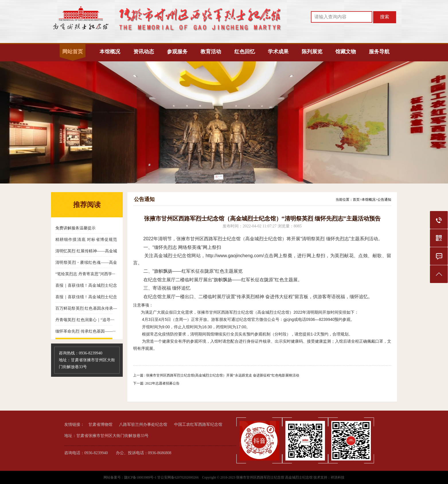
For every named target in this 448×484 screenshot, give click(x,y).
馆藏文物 (346, 52)
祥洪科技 (338, 477)
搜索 (385, 17)
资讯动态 (144, 52)
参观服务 (177, 52)
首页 (356, 200)
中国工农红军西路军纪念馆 (198, 425)
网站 (196, 256)
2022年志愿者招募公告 (162, 383)
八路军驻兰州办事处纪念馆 (143, 425)
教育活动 (211, 52)
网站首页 (73, 52)
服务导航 (379, 52)
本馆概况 (110, 52)
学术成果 (278, 52)
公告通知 (384, 200)
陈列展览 (312, 52)
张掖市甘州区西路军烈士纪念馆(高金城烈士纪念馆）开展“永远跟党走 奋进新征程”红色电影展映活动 (223, 375)
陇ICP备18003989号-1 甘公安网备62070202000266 (162, 477)
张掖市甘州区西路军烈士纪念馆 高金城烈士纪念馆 (274, 477)
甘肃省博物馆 (100, 425)
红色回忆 (245, 52)
